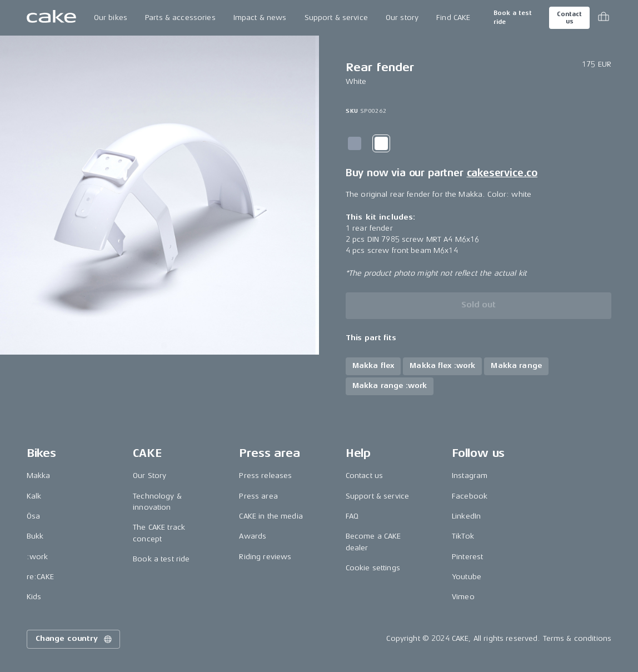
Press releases (265, 476)
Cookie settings (373, 568)
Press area (258, 496)
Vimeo (463, 597)
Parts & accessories (180, 18)
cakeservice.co (502, 173)
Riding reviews (265, 557)
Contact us (569, 18)
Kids (34, 597)
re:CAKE (40, 577)
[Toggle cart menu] (604, 18)
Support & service (336, 18)
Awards (253, 536)
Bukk (35, 536)
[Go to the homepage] (51, 18)
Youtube (467, 577)
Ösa (33, 516)
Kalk (34, 496)
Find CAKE (453, 18)
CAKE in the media (271, 516)
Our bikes (111, 18)
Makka (39, 476)
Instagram (470, 476)
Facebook (470, 496)
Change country (74, 639)
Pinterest (467, 557)
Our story (402, 18)
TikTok (463, 536)
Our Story (149, 476)
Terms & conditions (577, 638)
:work (38, 557)
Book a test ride (513, 18)
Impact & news (260, 18)
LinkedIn (466, 516)
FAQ (352, 516)
